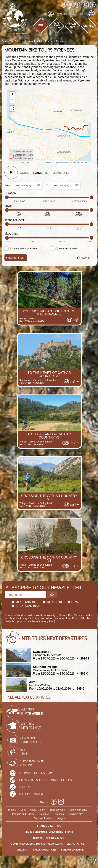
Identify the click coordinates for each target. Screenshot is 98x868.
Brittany (12, 810)
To (64, 186)
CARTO (87, 162)
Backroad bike (26, 606)
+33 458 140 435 (55, 838)
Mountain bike (25, 602)
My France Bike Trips (66, 14)
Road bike (53, 602)
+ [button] (12, 94)
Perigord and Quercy (23, 814)
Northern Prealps (78, 810)
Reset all (86, 258)
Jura (23, 810)
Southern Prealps (43, 818)
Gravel (75, 602)
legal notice (76, 844)
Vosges (61, 818)
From (24, 186)
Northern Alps (57, 810)
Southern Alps (76, 814)
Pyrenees (59, 814)
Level (8, 206)
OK (52, 595)
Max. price (11, 234)
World (24, 173)
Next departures (57, 173)
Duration (10, 193)
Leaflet (48, 162)
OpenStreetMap (62, 162)
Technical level (14, 220)
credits (22, 850)
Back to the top (88, 859)
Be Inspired (15, 258)
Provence (44, 814)
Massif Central (38, 810)
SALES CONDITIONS (45, 850)
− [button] (12, 100)
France (37, 173)
